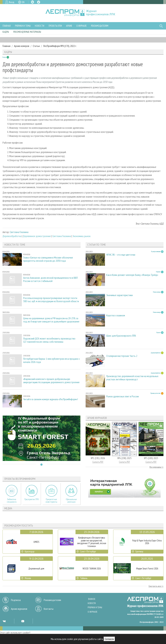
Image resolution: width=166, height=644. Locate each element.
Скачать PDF (98, 462)
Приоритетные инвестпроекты (51, 501)
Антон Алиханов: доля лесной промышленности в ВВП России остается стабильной (50, 279)
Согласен (109, 639)
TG (39, 2)
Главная (7, 26)
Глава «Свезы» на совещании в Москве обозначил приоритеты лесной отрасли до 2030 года (48, 259)
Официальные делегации (71, 501)
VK (32, 2)
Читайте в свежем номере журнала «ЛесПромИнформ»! (51, 399)
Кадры (6, 32)
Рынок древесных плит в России (123, 396)
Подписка (16, 600)
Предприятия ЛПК (32, 499)
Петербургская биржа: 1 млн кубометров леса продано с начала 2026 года (52, 360)
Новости (40, 26)
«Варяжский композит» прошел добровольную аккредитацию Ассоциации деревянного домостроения (51, 381)
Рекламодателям (100, 26)
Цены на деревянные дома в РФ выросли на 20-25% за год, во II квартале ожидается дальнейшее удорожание (51, 320)
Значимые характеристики (119, 295)
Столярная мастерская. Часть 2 (122, 356)
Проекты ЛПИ (55, 26)
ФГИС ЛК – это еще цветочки (121, 255)
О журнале (81, 26)
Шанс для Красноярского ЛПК (121, 336)
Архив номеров (22, 46)
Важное (92, 599)
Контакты (49, 609)
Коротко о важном (116, 315)
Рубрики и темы (23, 26)
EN (23, 2)
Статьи (36, 46)
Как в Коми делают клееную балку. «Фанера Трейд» (132, 275)
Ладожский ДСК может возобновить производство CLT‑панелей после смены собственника (49, 340)
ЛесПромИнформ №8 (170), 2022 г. (60, 46)
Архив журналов (19, 609)
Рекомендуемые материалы (27, 32)
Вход (12, 2)
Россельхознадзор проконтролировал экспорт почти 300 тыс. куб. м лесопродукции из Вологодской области (51, 300)
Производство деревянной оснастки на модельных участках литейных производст (132, 378)
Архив (69, 26)
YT (23, 621)
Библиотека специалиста (12, 501)
